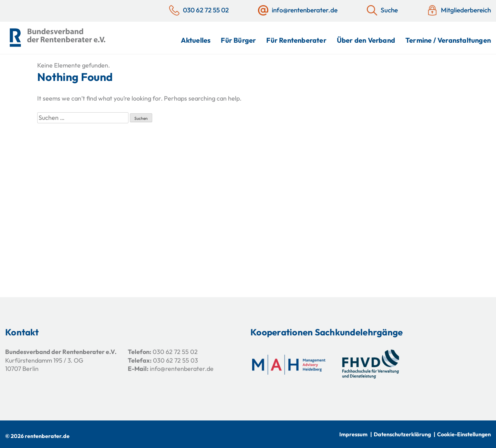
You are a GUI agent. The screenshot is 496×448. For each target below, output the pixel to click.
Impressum (353, 434)
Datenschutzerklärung (402, 434)
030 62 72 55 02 (175, 352)
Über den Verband (366, 40)
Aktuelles (196, 40)
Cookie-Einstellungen (464, 434)
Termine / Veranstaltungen (448, 40)
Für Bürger (238, 40)
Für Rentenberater (296, 40)
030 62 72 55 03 (175, 360)
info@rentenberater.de (182, 369)
